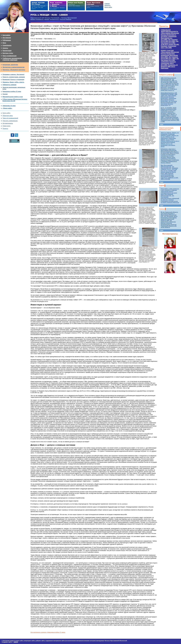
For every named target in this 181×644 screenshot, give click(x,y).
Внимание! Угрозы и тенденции (13, 80)
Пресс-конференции (10, 56)
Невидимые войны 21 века (12, 92)
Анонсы (162, 209)
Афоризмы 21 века (9, 106)
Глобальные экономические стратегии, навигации (12, 59)
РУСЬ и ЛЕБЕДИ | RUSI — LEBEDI (49, 15)
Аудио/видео (7, 45)
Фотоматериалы (170, 234)
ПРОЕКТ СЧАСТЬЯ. (170, 59)
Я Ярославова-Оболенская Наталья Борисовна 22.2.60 (15, 100)
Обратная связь (8, 116)
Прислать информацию (10, 121)
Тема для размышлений (10, 118)
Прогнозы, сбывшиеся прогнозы (14, 70)
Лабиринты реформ (166, 75)
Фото (4, 43)
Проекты (164, 26)
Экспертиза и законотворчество (14, 67)
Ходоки (162, 185)
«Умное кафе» (7, 108)
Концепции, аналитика (10, 65)
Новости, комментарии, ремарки (14, 77)
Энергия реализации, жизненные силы (166, 129)
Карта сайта (6, 113)
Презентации (7, 51)
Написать (107, 5)
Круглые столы (8, 53)
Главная (107, 4)
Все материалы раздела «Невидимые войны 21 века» (48, 632)
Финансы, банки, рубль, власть (13, 82)
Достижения (7, 38)
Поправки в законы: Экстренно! (13, 74)
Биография (6, 35)
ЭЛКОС (16, 642)
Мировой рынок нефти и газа (13, 97)
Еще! (162, 124)
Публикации (7, 40)
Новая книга (6, 126)
